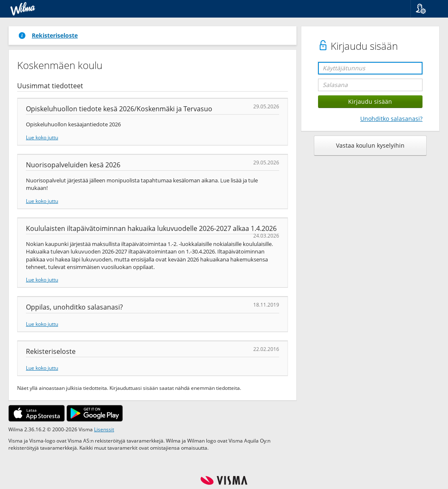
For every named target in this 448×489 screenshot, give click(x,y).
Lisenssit (104, 429)
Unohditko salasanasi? (391, 119)
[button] (426, 9)
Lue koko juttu (42, 137)
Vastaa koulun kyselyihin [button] (370, 145)
